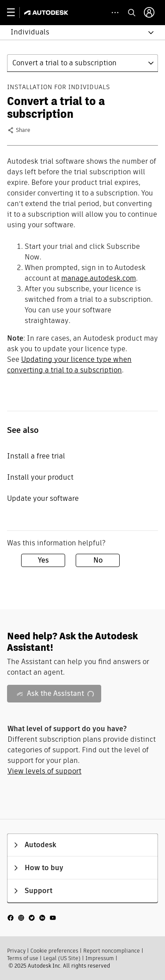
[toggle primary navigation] (16, 13)
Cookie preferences (54, 951)
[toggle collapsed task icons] (115, 13)
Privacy (16, 951)
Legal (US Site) (62, 958)
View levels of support (44, 771)
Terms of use (23, 958)
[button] (77, 32)
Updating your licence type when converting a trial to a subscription (69, 365)
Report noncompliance (112, 951)
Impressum (100, 958)
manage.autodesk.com (99, 278)
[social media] (32, 918)
